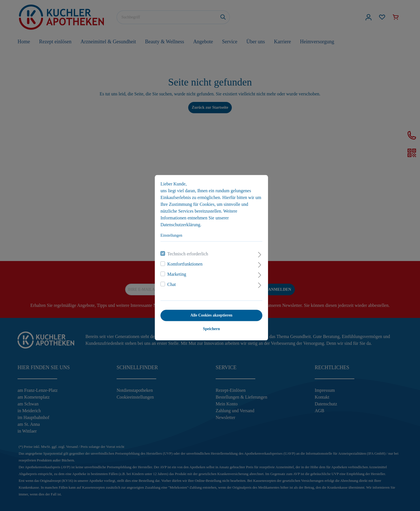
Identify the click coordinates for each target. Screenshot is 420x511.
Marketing (175, 272)
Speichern (210, 327)
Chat (170, 282)
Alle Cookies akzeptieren (210, 313)
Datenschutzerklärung (179, 223)
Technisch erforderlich (186, 252)
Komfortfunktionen (183, 262)
